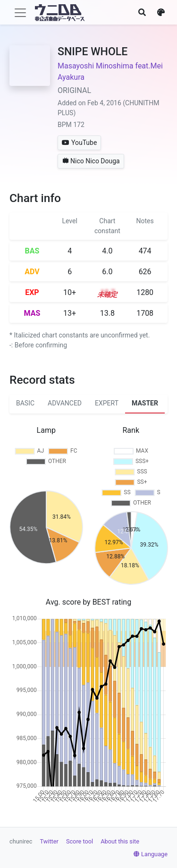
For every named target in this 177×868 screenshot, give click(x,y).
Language (151, 854)
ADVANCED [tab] (65, 403)
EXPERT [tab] (107, 403)
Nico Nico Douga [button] (91, 161)
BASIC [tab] (25, 403)
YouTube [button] (79, 143)
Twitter (49, 841)
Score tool (80, 841)
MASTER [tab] (145, 403)
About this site (120, 841)
